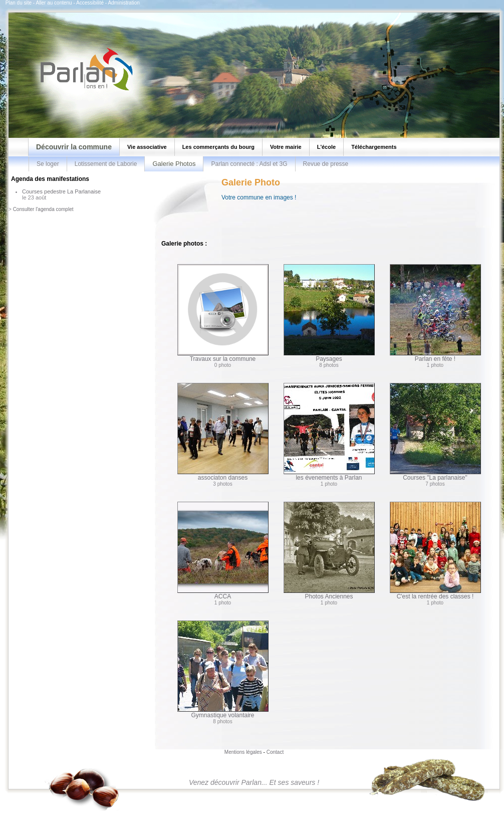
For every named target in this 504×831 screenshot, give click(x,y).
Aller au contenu (54, 3)
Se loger (48, 164)
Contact (275, 752)
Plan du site (19, 3)
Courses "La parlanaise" (435, 432)
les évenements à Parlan (329, 432)
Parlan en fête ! (435, 313)
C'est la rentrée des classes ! (435, 551)
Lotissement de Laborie (106, 164)
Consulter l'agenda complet (43, 209)
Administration (123, 3)
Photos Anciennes (329, 551)
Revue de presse (326, 164)
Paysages (329, 313)
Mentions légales (243, 752)
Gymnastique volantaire (223, 670)
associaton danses (223, 432)
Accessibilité (90, 3)
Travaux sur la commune (223, 313)
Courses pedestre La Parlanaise (61, 191)
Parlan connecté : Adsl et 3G (249, 164)
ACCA (223, 551)
